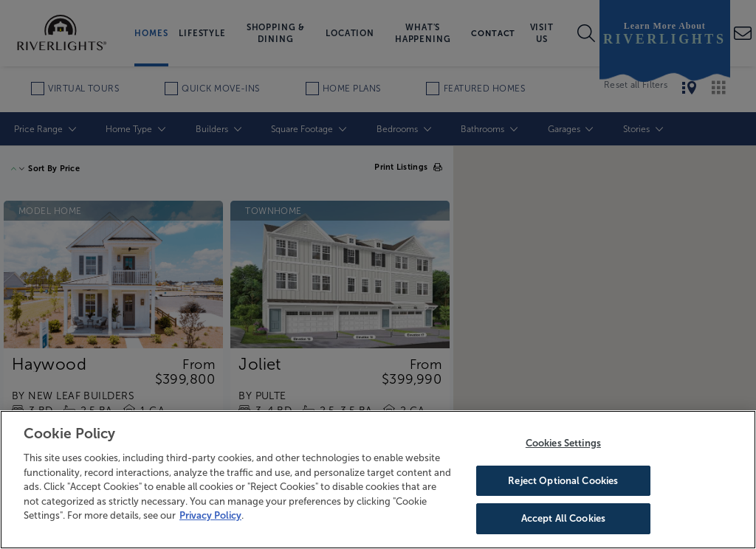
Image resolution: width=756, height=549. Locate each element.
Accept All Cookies (563, 518)
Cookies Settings (563, 443)
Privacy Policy (210, 515)
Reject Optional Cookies (563, 481)
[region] (378, 480)
